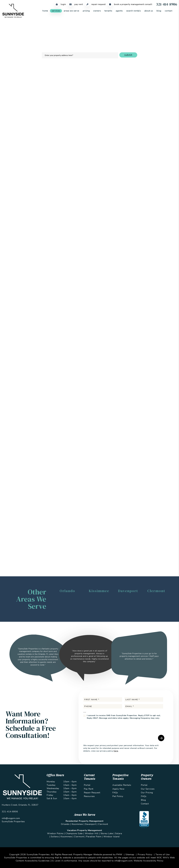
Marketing (53, 74)
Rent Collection (87, 74)
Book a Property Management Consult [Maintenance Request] (130, 4)
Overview (40, 74)
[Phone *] (145, 126)
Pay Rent (89, 789)
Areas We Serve (71, 11)
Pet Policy (118, 796)
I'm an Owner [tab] (127, 107)
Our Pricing (147, 793)
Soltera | (55, 837)
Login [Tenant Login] (60, 4)
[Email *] (145, 119)
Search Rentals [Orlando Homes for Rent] (134, 11)
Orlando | (66, 824)
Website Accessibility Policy (148, 861)
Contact (169, 11)
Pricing (86, 11)
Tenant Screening (69, 74)
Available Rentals (122, 785)
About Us (149, 11)
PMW (119, 854)
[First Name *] (103, 700)
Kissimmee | (78, 824)
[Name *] (145, 113)
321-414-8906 (167, 4)
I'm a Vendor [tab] (162, 107)
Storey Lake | (108, 833)
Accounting (117, 74)
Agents (119, 11)
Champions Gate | (75, 833)
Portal (87, 785)
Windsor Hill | (92, 833)
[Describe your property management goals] (145, 146)
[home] (13, 11)
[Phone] (103, 706)
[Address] (145, 132)
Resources (89, 796)
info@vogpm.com (11, 818)
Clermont (103, 824)
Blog (159, 11)
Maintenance (103, 74)
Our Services (148, 789)
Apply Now (118, 789)
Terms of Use (163, 854)
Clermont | (80, 837)
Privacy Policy (145, 854)
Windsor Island (112, 837)
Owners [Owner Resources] (97, 11)
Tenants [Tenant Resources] (108, 11)
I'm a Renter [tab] (145, 107)
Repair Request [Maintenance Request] (96, 4)
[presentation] (154, 184)
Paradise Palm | (94, 837)
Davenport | (91, 824)
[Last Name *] (144, 700)
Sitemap (130, 854)
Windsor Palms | (56, 833)
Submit (128, 55)
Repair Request (92, 793)
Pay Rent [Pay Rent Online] (76, 4)
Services (56, 11)
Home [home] (45, 11)
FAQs (115, 793)
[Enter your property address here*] (80, 55)
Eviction (130, 74)
